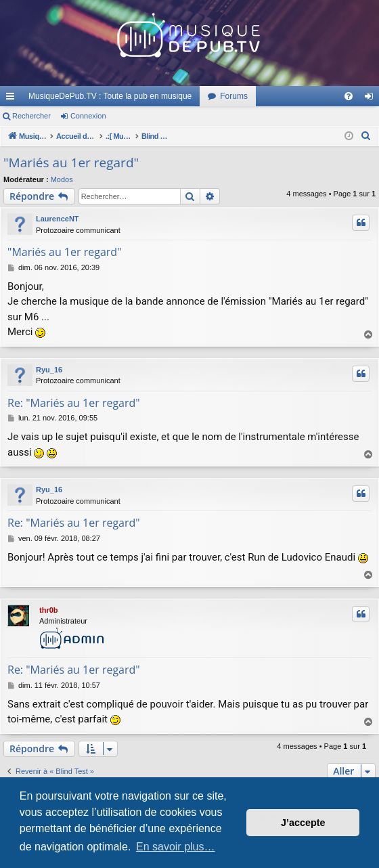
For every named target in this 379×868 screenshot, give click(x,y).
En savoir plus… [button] (176, 847)
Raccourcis (13, 99)
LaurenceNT (58, 219)
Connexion (88, 116)
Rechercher (31, 116)
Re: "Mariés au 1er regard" (74, 403)
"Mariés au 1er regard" (71, 162)
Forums (234, 96)
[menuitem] (349, 96)
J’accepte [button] (303, 823)
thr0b (49, 610)
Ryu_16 (49, 370)
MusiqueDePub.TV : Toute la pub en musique (110, 96)
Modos (62, 179)
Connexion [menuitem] (372, 99)
